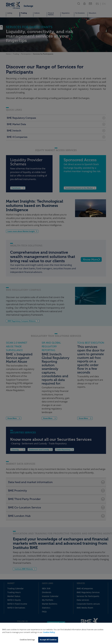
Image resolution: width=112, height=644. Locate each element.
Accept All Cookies (48, 640)
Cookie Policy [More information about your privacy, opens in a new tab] (49, 632)
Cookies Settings (27, 640)
